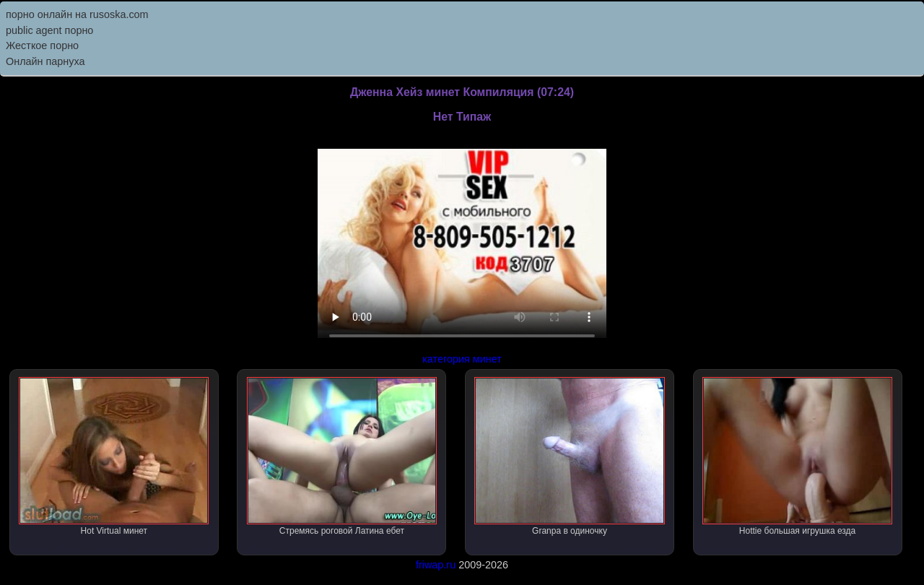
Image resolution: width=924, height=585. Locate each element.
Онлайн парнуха (45, 61)
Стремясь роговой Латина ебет (342, 456)
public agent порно (49, 30)
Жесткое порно (42, 45)
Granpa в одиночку (569, 456)
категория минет (462, 359)
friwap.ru (436, 565)
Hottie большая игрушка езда (797, 456)
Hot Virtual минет (114, 456)
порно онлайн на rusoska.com (77, 14)
